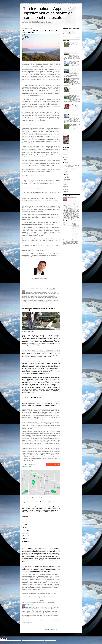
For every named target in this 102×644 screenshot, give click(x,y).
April (66, 176)
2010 (65, 193)
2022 (65, 154)
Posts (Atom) (29, 623)
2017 (65, 163)
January (67, 181)
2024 (65, 151)
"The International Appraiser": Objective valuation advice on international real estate (47, 13)
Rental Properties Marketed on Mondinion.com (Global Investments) (75, 79)
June (66, 173)
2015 (65, 185)
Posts (65, 223)
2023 (65, 153)
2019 (65, 159)
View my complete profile (68, 220)
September (68, 171)
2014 (65, 186)
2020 (65, 158)
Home (41, 620)
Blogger (56, 630)
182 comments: (43, 289)
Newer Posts (25, 620)
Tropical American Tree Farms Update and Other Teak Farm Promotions (74, 44)
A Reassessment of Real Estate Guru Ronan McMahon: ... (72, 166)
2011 (65, 191)
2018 (65, 161)
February (67, 179)
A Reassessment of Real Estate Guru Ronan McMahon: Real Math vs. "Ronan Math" (74, 53)
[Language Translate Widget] (70, 32)
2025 (65, 149)
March (67, 178)
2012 (65, 190)
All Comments (67, 225)
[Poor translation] (5, 639)
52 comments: (42, 603)
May (66, 174)
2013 (65, 188)
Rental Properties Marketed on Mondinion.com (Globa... (71, 169)
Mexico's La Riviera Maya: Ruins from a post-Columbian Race (74, 63)
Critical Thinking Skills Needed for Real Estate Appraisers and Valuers (74, 106)
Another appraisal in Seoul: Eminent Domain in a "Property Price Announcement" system (74, 116)
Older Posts (57, 620)
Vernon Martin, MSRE (73, 197)
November (67, 164)
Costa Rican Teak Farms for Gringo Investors (75, 125)
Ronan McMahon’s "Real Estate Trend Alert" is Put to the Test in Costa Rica (75, 70)
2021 (65, 156)
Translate (71, 34)
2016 (65, 183)
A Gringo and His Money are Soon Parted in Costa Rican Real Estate (74, 96)
